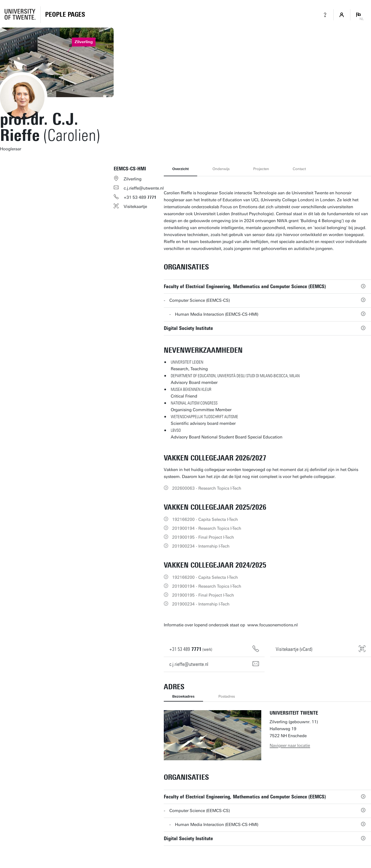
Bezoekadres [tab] (183, 696)
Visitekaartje (135, 207)
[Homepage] (65, 15)
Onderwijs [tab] (221, 169)
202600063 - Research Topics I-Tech (207, 488)
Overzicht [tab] (180, 169)
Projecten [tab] (261, 169)
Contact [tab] (299, 169)
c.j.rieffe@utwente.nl (144, 188)
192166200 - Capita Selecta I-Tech (205, 519)
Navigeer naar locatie (290, 746)
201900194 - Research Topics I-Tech (207, 528)
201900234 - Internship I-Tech (201, 546)
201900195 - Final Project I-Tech (203, 537)
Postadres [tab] (227, 696)
